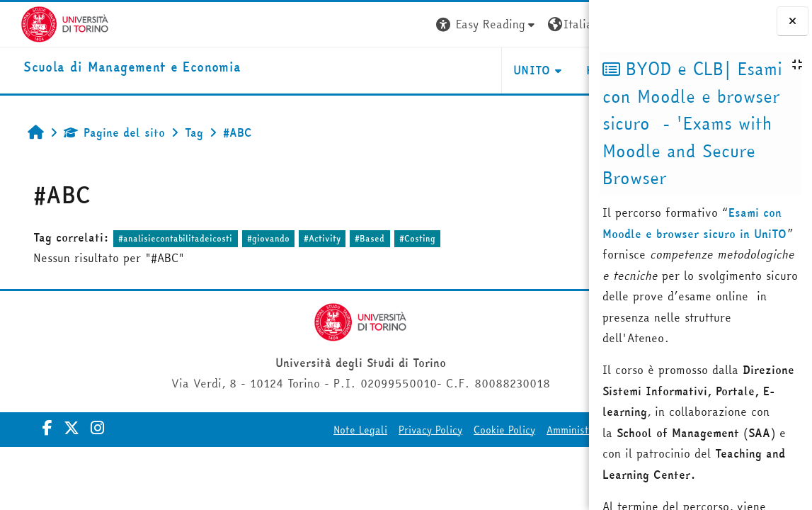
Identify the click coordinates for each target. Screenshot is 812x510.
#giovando (255, 238)
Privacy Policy (385, 430)
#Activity (309, 238)
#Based (356, 238)
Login (563, 24)
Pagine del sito (101, 132)
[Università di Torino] (44, 23)
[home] (111, 68)
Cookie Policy (459, 430)
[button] (375, 24)
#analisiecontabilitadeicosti (162, 238)
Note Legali (315, 430)
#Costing (404, 238)
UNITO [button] (421, 70)
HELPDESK (503, 70)
